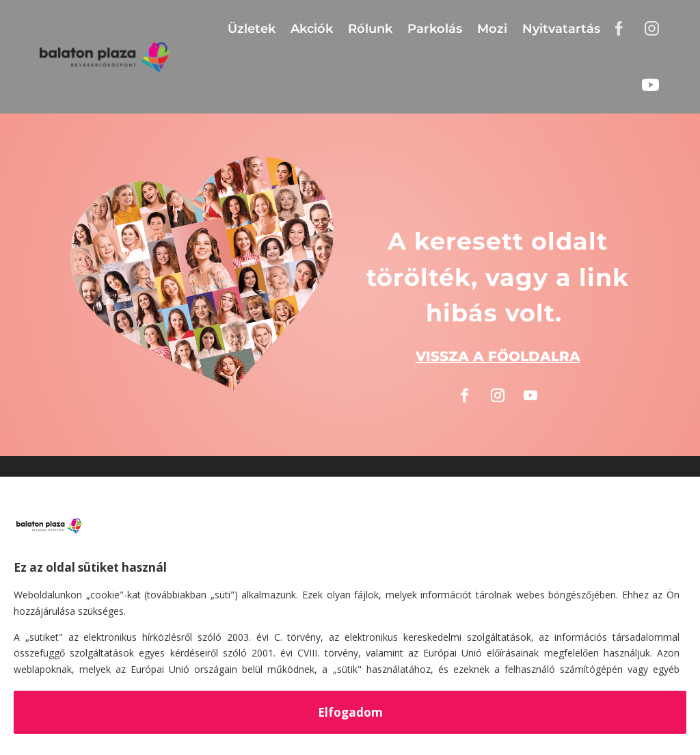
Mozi (492, 29)
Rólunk (370, 29)
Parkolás (435, 29)
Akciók (312, 29)
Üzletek (252, 29)
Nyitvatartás (561, 29)
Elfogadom (350, 712)
